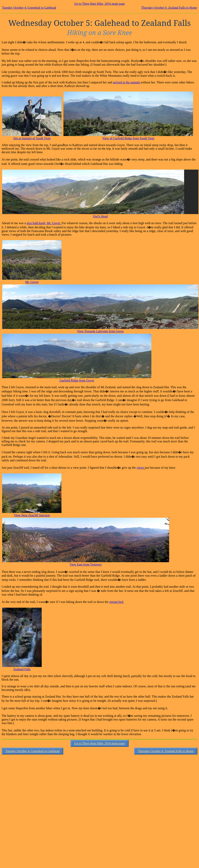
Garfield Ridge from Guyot (77, 380)
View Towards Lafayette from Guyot (100, 331)
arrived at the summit (127, 82)
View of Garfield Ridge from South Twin (128, 138)
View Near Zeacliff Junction (32, 515)
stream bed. (117, 602)
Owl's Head (100, 216)
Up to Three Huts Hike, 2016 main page (99, 4)
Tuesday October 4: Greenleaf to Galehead (29, 8)
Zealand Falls (22, 669)
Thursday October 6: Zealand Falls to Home (169, 8)
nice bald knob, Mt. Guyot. (44, 223)
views (141, 468)
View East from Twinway (86, 564)
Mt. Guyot (32, 282)
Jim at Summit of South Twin (32, 138)
